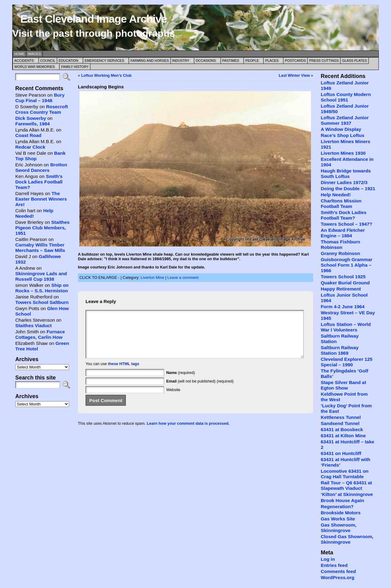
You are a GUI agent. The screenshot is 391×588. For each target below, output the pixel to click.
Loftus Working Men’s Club (106, 75)
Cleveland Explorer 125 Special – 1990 (347, 362)
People (252, 61)
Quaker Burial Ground (345, 283)
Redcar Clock (30, 147)
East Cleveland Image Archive (93, 19)
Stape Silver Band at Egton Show (343, 385)
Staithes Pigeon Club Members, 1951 (42, 228)
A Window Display (341, 129)
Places (272, 61)
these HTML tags (124, 373)
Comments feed (338, 571)
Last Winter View (294, 75)
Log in (328, 559)
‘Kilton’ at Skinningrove (347, 494)
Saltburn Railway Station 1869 (340, 350)
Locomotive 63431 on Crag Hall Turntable (345, 474)
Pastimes (231, 61)
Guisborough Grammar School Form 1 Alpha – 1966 (347, 265)
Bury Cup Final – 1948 (40, 98)
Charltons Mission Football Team (341, 203)
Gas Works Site (338, 519)
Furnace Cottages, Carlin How (40, 334)
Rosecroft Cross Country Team (42, 109)
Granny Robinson (340, 253)
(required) (181, 382)
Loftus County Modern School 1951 (346, 97)
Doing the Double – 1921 (348, 189)
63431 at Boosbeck (342, 429)
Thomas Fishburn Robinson (340, 244)
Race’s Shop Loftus (343, 135)
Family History (75, 67)
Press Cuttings (324, 61)
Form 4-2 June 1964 (343, 307)
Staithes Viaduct (33, 325)
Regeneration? (337, 507)
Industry (181, 61)
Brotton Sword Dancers (41, 167)
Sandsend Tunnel (340, 423)
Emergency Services (104, 61)
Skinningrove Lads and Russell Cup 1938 (41, 276)
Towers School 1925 (343, 277)
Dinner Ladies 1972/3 (344, 182)
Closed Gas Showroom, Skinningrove (347, 539)
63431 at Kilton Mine (343, 436)
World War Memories (35, 67)
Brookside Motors (341, 513)
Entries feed (334, 565)
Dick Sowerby (31, 118)
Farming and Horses (150, 61)
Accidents (24, 61)
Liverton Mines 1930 (343, 153)
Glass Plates (354, 61)
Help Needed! (336, 195)
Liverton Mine (153, 277)
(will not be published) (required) (200, 390)
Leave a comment (183, 277)
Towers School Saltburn (42, 302)
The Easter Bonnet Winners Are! (41, 199)
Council (48, 61)
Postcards (295, 61)
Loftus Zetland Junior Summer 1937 (345, 120)
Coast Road (28, 135)
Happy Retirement (341, 289)
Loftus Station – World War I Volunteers (346, 327)
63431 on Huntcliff (341, 453)
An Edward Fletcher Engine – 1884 (343, 233)
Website (173, 399)
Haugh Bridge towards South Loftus (346, 174)
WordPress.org (338, 577)
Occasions (206, 61)
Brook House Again (342, 500)
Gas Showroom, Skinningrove (339, 528)
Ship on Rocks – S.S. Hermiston (42, 288)
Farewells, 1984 (33, 124)
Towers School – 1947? (347, 224)
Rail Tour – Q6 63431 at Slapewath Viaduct (346, 485)
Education (68, 61)
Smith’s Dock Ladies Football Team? (39, 182)
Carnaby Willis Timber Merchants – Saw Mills (40, 248)
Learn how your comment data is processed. (188, 433)
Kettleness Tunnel (341, 417)
